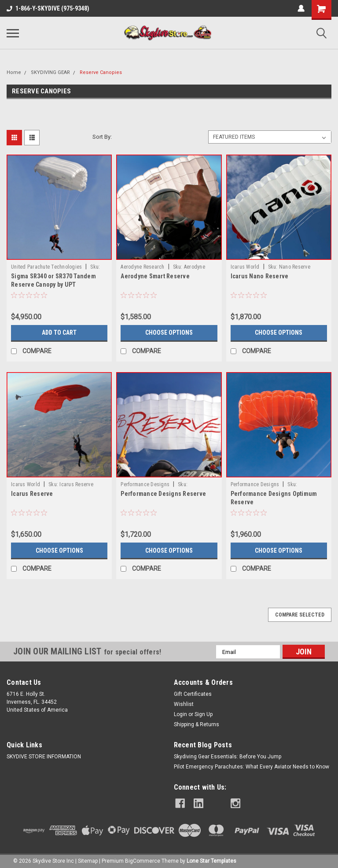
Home (14, 72)
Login (180, 714)
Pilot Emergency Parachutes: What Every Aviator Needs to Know (252, 767)
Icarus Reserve (32, 494)
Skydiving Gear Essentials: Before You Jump (228, 757)
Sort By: (102, 137)
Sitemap (88, 859)
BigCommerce (143, 859)
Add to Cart (59, 332)
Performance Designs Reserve (163, 494)
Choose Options (169, 332)
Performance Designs (145, 484)
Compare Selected (300, 615)
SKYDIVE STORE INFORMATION (44, 757)
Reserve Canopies (101, 72)
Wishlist (184, 704)
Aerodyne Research (142, 267)
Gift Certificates (193, 694)
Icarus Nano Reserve (260, 276)
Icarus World (245, 267)
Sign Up (204, 714)
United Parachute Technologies (46, 267)
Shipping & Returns (197, 724)
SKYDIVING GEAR (50, 72)
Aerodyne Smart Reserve (155, 276)
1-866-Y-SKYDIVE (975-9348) (48, 8)
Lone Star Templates (211, 859)
